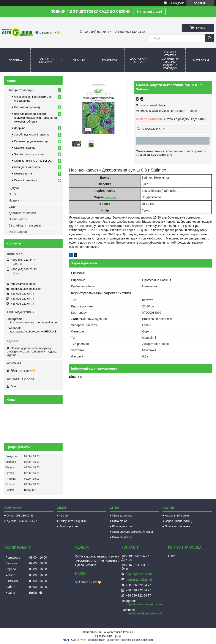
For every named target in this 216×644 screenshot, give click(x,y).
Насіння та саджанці (27, 107)
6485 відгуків (177, 3)
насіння (110, 197)
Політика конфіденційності (137, 640)
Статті (13, 207)
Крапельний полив (177, 516)
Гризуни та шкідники (73, 521)
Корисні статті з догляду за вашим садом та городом (170, 60)
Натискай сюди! (150, 12)
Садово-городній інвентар (31, 141)
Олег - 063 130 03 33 (20, 516)
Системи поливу (25, 148)
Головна (15, 60)
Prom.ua (128, 632)
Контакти (109, 60)
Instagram (201, 60)
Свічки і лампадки (26, 180)
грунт (87, 234)
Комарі (64, 516)
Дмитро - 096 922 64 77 (22, 521)
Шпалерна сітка (122, 526)
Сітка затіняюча (122, 516)
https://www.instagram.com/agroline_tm (33, 322)
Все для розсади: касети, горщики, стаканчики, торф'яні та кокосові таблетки (35, 118)
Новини (14, 200)
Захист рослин (69, 526)
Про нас (79, 60)
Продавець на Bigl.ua (108, 636)
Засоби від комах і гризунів (32, 135)
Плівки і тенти (23, 174)
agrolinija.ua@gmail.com (26, 289)
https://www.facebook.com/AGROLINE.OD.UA (34, 331)
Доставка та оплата (140, 60)
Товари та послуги (46, 60)
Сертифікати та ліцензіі (25, 225)
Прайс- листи (18, 219)
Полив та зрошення (178, 526)
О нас (13, 194)
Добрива (20, 128)
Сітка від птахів (122, 537)
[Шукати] (210, 38)
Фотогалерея (18, 232)
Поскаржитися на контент (103, 640)
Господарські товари (27, 167)
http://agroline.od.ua (23, 284)
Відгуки (14, 188)
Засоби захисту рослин (29, 154)
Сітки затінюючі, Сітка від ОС (33, 161)
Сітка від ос (120, 521)
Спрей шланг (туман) (179, 521)
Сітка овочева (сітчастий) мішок (133, 532)
